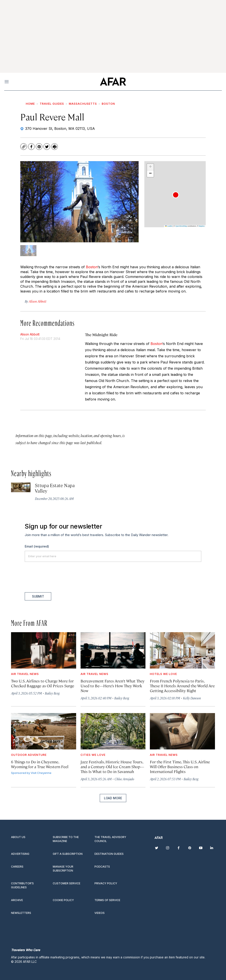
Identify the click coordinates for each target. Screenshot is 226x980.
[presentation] (58, 577)
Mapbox (202, 226)
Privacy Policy (106, 883)
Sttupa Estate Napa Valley (55, 488)
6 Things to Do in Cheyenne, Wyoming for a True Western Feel (40, 764)
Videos (100, 913)
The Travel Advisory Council (110, 839)
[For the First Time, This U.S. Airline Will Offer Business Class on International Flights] (182, 731)
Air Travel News (25, 674)
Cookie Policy (63, 900)
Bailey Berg (52, 693)
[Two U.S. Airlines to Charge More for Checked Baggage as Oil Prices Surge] (44, 650)
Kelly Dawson (192, 698)
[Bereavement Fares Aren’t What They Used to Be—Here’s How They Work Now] (113, 650)
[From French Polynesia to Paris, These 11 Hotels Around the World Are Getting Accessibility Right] (182, 650)
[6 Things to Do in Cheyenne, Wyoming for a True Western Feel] (44, 731)
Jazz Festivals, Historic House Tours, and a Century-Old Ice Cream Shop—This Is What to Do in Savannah (112, 767)
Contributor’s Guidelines (22, 885)
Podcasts (102, 867)
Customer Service (67, 883)
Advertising (20, 854)
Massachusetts (83, 104)
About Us (18, 837)
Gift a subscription (68, 854)
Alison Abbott (30, 334)
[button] (176, 195)
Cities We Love (93, 755)
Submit (38, 596)
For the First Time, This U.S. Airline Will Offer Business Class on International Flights (180, 767)
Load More (113, 798)
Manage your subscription (63, 869)
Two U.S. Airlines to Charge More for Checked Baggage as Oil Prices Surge (43, 683)
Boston (108, 104)
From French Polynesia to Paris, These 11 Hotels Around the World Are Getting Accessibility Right (182, 686)
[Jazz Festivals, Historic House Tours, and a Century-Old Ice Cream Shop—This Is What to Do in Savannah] (113, 731)
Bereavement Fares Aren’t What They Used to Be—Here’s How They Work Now (113, 686)
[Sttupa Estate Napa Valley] (21, 487)
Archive (17, 900)
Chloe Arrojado (124, 779)
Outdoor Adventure (29, 755)
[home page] (113, 82)
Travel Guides (52, 104)
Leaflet (169, 226)
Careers (17, 867)
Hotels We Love (163, 674)
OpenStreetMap (181, 226)
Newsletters (21, 913)
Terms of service (107, 900)
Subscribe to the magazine (66, 839)
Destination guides (109, 854)
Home (30, 104)
